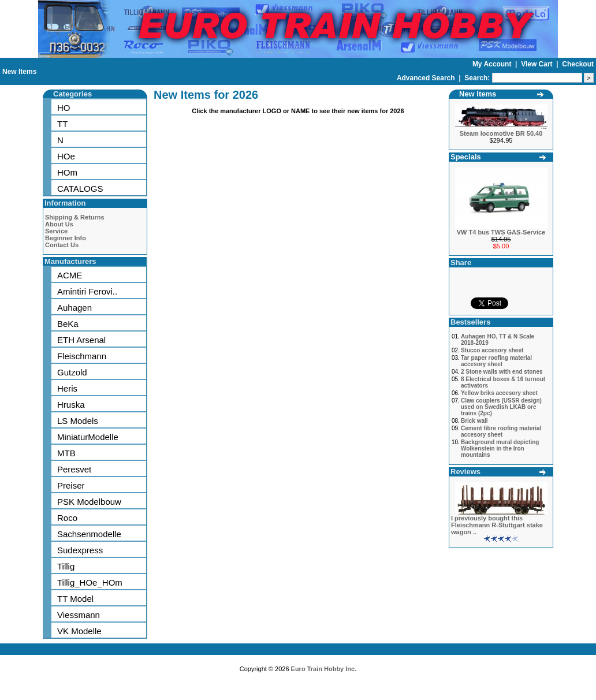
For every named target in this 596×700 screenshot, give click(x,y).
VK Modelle (79, 631)
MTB (66, 453)
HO (64, 108)
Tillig (66, 566)
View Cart (538, 64)
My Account (493, 64)
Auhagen (74, 308)
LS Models (78, 421)
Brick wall (474, 421)
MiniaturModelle (88, 437)
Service (56, 231)
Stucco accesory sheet (492, 350)
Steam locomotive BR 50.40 (501, 133)
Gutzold (72, 372)
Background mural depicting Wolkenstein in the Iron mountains (500, 448)
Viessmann (79, 615)
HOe (66, 156)
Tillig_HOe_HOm (90, 582)
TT (62, 124)
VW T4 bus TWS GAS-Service (501, 232)
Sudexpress (80, 550)
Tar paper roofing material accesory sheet (496, 361)
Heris (67, 388)
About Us (59, 224)
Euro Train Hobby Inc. (324, 669)
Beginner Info (66, 238)
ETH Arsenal (81, 340)
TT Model (75, 599)
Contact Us (62, 245)
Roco (67, 518)
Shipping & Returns (75, 217)
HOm (67, 172)
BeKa (68, 324)
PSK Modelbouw (89, 502)
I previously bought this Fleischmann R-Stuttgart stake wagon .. (497, 525)
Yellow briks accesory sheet (499, 393)
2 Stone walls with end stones (502, 372)
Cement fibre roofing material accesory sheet (501, 431)
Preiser (71, 485)
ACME (70, 275)
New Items (19, 72)
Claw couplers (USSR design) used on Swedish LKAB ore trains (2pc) (501, 407)
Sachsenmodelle (89, 534)
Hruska (71, 405)
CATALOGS (80, 189)
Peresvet (74, 469)
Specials (466, 157)
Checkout (578, 64)
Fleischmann (82, 356)
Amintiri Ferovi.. (87, 291)
